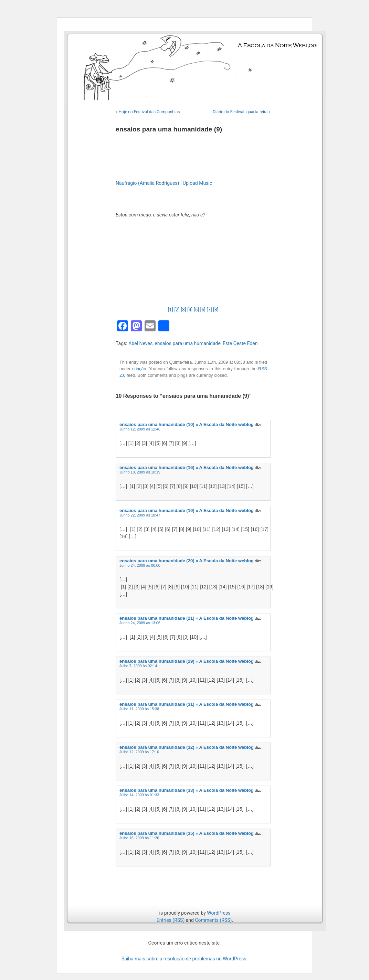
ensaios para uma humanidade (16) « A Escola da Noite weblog (187, 467)
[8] (216, 310)
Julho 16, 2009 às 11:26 (139, 838)
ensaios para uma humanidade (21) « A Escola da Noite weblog (187, 618)
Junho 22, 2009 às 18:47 (140, 515)
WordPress (219, 913)
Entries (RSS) (171, 920)
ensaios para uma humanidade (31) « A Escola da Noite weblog (187, 704)
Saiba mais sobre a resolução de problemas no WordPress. (184, 959)
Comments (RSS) (213, 920)
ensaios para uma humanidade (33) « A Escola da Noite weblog (187, 790)
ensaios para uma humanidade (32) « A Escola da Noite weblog (187, 747)
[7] (209, 310)
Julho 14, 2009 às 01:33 (139, 795)
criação (139, 369)
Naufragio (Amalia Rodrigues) (147, 183)
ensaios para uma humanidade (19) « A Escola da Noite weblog (187, 510)
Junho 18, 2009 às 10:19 (140, 472)
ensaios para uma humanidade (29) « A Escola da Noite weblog (187, 661)
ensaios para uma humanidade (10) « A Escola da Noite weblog (187, 424)
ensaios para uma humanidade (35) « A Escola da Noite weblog (187, 833)
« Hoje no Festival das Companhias (148, 112)
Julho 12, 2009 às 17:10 (139, 752)
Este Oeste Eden (240, 343)
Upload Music (197, 183)
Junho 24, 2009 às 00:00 (140, 565)
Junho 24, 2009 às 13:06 (140, 623)
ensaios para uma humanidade (188, 343)
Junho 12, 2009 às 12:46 (140, 429)
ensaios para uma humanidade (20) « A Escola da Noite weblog (187, 561)
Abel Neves (140, 343)
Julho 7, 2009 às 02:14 (138, 666)
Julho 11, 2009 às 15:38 (139, 709)
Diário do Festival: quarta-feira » (242, 112)
